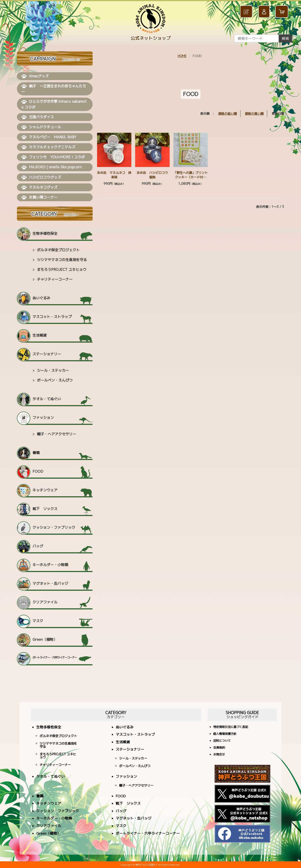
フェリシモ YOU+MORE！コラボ (53, 157)
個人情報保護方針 (225, 734)
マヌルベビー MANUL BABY (49, 137)
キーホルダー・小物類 (50, 565)
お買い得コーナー (39, 197)
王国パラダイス (38, 117)
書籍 (36, 453)
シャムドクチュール (41, 127)
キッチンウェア (45, 490)
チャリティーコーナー (55, 279)
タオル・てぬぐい (47, 399)
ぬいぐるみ (41, 298)
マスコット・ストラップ (52, 317)
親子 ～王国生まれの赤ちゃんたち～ (54, 89)
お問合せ (219, 755)
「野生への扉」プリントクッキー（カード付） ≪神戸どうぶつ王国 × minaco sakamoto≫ (191, 179)
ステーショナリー (47, 354)
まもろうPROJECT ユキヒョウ (62, 269)
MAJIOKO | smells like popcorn (52, 167)
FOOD (38, 471)
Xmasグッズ (35, 76)
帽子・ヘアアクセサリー (57, 434)
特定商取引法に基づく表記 (231, 727)
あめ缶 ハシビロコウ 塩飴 (154, 175)
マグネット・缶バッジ (50, 583)
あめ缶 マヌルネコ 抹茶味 (114, 175)
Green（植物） (45, 639)
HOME (182, 56)
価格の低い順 (228, 114)
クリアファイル (45, 602)
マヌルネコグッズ (39, 187)
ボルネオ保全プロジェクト (58, 250)
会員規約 (219, 748)
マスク (38, 621)
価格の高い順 (254, 114)
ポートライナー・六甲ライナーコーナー (55, 657)
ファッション (43, 418)
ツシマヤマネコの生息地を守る (62, 260)
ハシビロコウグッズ (41, 177)
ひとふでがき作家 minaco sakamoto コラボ (54, 104)
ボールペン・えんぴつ (55, 380)
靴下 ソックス (45, 509)
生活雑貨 (40, 335)
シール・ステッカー (53, 370)
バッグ (38, 546)
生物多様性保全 (45, 233)
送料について (222, 741)
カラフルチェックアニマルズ (48, 147)
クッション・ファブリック (54, 527)
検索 (285, 38)
